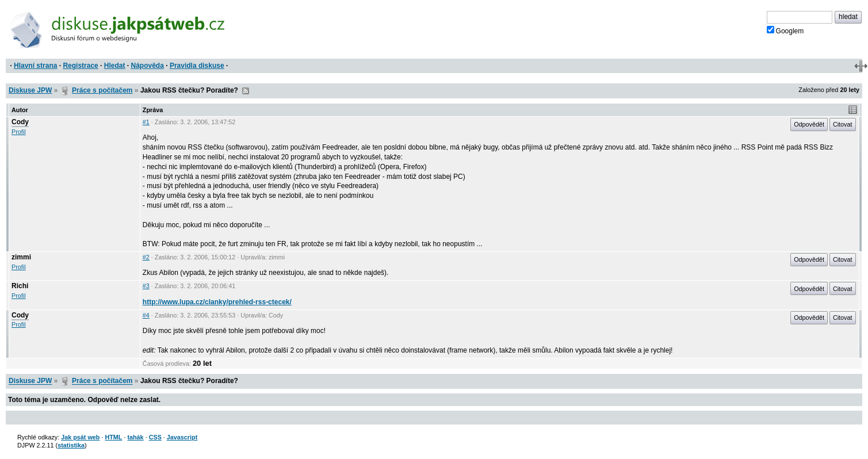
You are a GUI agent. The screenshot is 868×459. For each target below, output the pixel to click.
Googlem (785, 30)
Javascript (182, 437)
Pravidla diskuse (197, 66)
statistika (71, 445)
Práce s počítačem (102, 90)
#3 (146, 286)
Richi (20, 286)
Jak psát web (80, 437)
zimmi (21, 257)
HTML (113, 437)
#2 (146, 257)
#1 (146, 122)
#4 (146, 315)
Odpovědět (809, 124)
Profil (19, 132)
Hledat (115, 66)
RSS (246, 91)
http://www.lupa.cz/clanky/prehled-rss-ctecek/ (217, 302)
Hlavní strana (35, 66)
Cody (20, 122)
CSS (155, 437)
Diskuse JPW (30, 90)
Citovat (843, 124)
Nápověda (148, 66)
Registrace (80, 66)
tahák (135, 437)
